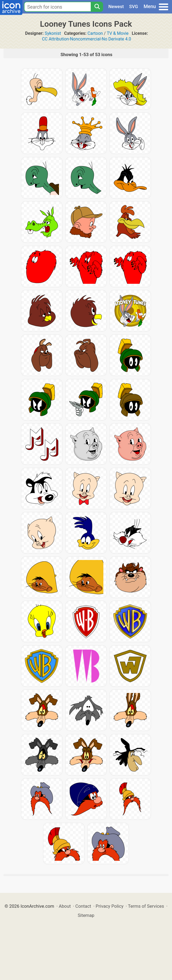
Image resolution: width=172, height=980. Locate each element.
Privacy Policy (109, 906)
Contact (83, 906)
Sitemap (86, 915)
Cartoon (95, 33)
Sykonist (53, 33)
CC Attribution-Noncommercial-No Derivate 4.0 (87, 39)
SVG (134, 6)
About (65, 906)
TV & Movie (118, 33)
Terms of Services (146, 906)
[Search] (97, 7)
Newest (116, 6)
